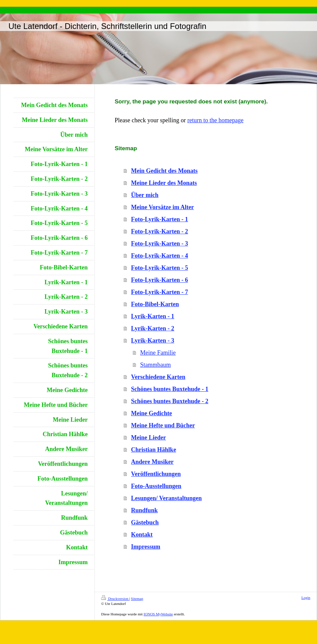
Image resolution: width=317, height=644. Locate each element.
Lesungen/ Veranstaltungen (167, 498)
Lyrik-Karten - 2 (153, 328)
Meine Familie (158, 353)
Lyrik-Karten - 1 (153, 316)
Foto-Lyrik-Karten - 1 (160, 219)
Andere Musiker (152, 462)
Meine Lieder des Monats (164, 183)
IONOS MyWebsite (158, 614)
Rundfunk (145, 510)
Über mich (145, 195)
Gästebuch (145, 522)
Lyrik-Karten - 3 (153, 341)
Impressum (146, 547)
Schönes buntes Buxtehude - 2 (170, 401)
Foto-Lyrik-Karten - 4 (160, 256)
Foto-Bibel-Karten (155, 304)
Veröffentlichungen (156, 474)
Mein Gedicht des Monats (165, 171)
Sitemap (137, 599)
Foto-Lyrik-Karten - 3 (160, 244)
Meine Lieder (149, 438)
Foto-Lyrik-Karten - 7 (160, 292)
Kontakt (142, 535)
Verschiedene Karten (158, 377)
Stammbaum (156, 365)
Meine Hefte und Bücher (163, 425)
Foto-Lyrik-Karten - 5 (160, 268)
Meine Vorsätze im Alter (163, 207)
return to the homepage (215, 120)
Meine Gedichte (152, 413)
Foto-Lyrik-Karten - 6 (160, 280)
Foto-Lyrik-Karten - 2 (160, 231)
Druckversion (115, 599)
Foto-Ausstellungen (156, 486)
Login (306, 598)
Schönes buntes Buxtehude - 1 (170, 389)
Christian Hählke (154, 450)
